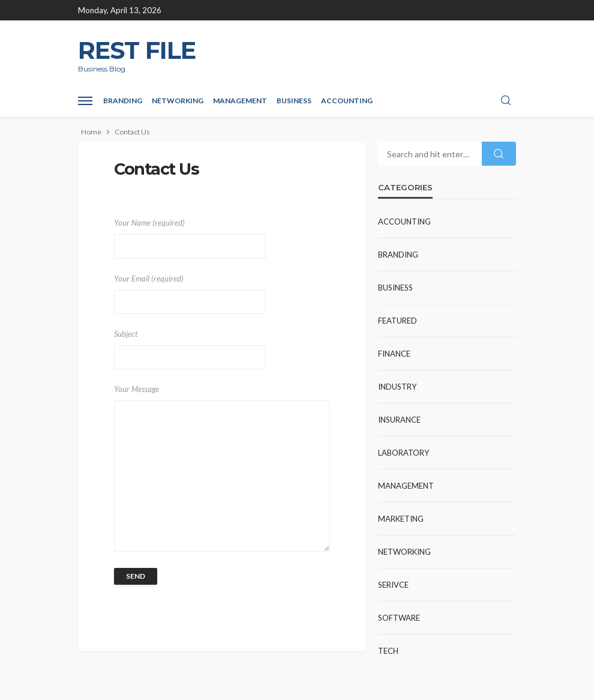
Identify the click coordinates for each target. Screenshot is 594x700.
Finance (394, 354)
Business (294, 101)
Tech (388, 651)
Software (399, 618)
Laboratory (403, 453)
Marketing (401, 519)
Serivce (393, 585)
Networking (178, 101)
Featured (397, 321)
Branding (123, 101)
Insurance (399, 420)
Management (240, 101)
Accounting (347, 101)
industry (397, 387)
